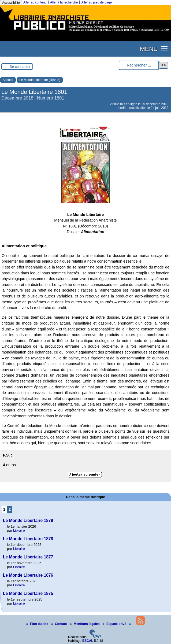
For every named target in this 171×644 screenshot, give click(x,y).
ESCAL (88, 641)
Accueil (8, 80)
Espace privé (115, 624)
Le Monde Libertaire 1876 (28, 575)
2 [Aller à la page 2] (10, 509)
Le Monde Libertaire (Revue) (40, 80)
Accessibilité (11, 3)
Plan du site (38, 624)
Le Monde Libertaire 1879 (28, 520)
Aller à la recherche (64, 2)
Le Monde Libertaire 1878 (28, 539)
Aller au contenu (35, 2)
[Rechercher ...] (139, 65)
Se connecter (20, 67)
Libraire (19, 530)
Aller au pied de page (96, 2)
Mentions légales (85, 624)
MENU (149, 49)
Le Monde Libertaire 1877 (28, 557)
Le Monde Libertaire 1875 (28, 593)
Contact (60, 624)
